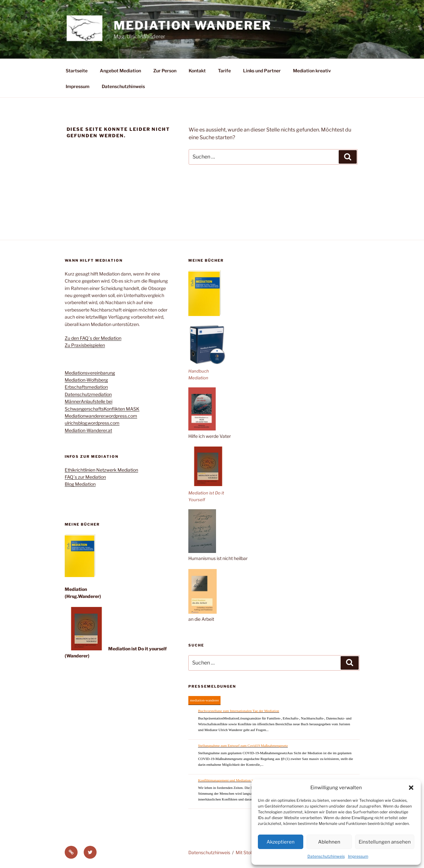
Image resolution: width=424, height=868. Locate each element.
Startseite (77, 71)
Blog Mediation (80, 484)
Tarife (224, 71)
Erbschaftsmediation (86, 387)
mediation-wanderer (204, 700)
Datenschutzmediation (88, 394)
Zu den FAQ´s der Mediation (93, 338)
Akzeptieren (281, 842)
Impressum (358, 856)
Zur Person (165, 71)
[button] (411, 788)
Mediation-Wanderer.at (88, 430)
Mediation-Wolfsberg (86, 380)
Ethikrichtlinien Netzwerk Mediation (101, 470)
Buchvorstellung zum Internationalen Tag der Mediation (239, 711)
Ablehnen (329, 842)
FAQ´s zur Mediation (85, 477)
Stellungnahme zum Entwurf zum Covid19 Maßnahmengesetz (243, 746)
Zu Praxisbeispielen (85, 345)
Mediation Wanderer (193, 25)
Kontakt (197, 71)
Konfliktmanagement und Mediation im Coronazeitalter (238, 780)
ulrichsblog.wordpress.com (92, 423)
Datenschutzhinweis (326, 856)
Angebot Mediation (120, 71)
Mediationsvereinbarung (90, 373)
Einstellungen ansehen (385, 842)
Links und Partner (262, 71)
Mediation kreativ (312, 71)
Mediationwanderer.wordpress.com (101, 416)
